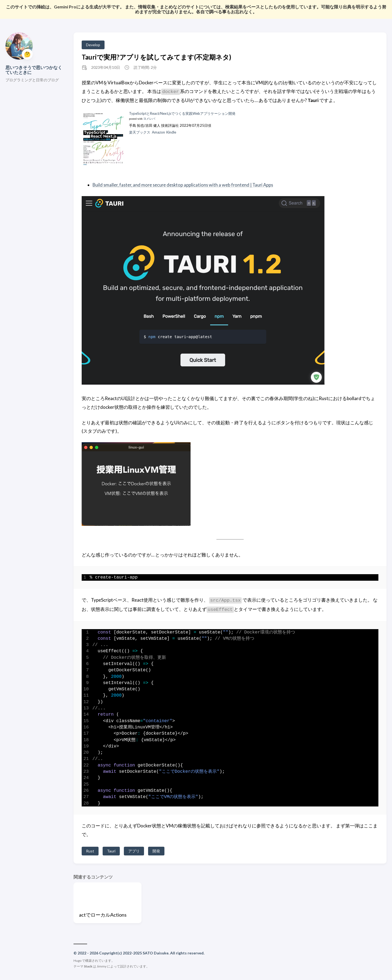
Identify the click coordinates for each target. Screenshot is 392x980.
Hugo (77, 961)
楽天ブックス (140, 132)
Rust (90, 851)
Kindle (171, 132)
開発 (156, 851)
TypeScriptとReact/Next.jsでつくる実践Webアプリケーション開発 (182, 113)
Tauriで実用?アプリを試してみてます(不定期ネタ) (156, 57)
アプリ (134, 851)
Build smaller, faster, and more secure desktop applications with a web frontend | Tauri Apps (185, 185)
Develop (93, 45)
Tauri (111, 851)
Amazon (158, 132)
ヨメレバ (149, 119)
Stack (88, 966)
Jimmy (102, 966)
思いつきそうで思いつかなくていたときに (34, 70)
